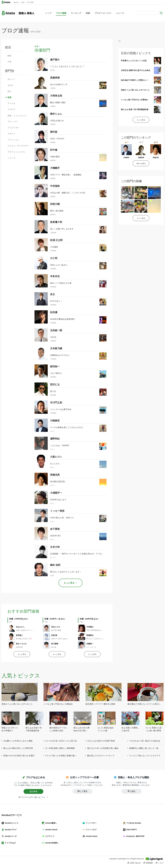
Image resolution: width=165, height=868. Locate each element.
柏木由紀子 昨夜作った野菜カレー (135, 80)
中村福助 (55, 186)
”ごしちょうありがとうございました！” (67, 66)
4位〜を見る (141, 163)
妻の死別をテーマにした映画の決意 (58, 729)
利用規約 (149, 863)
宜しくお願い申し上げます (62, 229)
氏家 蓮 (54, 635)
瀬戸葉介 (55, 60)
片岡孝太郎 (56, 96)
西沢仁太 (55, 384)
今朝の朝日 (55, 157)
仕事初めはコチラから (60, 355)
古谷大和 (55, 547)
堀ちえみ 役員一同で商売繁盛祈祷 (135, 109)
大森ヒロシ (56, 457)
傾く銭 (54, 647)
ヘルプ (161, 863)
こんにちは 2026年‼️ (60, 445)
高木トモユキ (21, 644)
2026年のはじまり (58, 500)
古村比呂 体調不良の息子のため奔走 (136, 70)
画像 (88, 13)
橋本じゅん (56, 114)
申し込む (132, 791)
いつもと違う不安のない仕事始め (134, 100)
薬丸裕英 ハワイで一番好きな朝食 (100, 704)
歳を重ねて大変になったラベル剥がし (144, 704)
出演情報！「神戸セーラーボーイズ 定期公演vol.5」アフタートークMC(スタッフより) (88, 554)
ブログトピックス (103, 13)
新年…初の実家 (57, 211)
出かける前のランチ (59, 84)
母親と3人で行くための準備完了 (10, 729)
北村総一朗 (56, 330)
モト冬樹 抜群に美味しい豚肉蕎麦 (60, 748)
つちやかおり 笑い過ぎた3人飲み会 (145, 741)
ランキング (76, 13)
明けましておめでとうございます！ (66, 572)
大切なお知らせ (57, 120)
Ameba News (91, 836)
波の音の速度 (56, 630)
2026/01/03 (55, 536)
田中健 (54, 150)
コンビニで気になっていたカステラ (145, 755)
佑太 (52, 294)
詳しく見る (82, 791)
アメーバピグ (91, 830)
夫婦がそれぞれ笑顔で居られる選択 (19, 755)
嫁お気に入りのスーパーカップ (101, 755)
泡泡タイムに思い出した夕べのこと (135, 90)
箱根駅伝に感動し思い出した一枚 (144, 748)
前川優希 (55, 644)
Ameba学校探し (52, 843)
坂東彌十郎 (56, 222)
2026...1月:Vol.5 (57, 139)
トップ (48, 13)
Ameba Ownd (51, 830)
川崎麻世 (55, 421)
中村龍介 (90, 627)
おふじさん (55, 463)
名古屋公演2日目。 (58, 481)
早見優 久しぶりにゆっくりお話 (134, 61)
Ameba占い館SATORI (135, 836)
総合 (9, 56)
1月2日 (53, 337)
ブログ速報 (61, 13)
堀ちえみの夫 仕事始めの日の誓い (82, 729)
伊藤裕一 (90, 644)
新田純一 (55, 366)
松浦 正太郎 (56, 240)
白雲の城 (19, 647)
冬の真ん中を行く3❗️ (24, 639)
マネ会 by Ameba (133, 823)
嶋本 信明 (55, 565)
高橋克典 (55, 475)
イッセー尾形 (57, 511)
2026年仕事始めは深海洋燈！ (63, 319)
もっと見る (22, 654)
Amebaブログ (10, 830)
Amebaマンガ (10, 836)
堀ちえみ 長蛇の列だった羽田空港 (18, 748)
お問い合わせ (135, 863)
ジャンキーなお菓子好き (61, 409)
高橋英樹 (55, 78)
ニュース (120, 13)
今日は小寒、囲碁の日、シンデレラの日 (68, 193)
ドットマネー (91, 823)
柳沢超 (54, 132)
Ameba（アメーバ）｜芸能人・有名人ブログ (18, 13)
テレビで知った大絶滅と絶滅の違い (61, 755)
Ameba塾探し (51, 823)
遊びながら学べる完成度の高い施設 (103, 748)
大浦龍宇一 (56, 493)
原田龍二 (19, 635)
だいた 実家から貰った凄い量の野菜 (154, 729)
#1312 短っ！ (56, 301)
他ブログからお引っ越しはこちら (32, 797)
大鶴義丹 (55, 168)
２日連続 (54, 247)
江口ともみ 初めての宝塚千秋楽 (101, 741)
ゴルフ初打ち (56, 373)
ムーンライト (91, 647)
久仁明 (54, 258)
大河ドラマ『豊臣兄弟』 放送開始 (66, 175)
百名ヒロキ (56, 627)
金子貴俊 (55, 529)
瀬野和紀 (55, 439)
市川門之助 (56, 402)
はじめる (33, 791)
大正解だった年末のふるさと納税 (18, 741)
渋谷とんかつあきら (59, 265)
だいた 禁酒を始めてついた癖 (106, 729)
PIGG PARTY (131, 830)
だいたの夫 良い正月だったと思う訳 (61, 741)
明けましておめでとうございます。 (100, 639)
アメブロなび (10, 843)
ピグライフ (49, 836)
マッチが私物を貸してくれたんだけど (67, 427)
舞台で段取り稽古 (58, 102)
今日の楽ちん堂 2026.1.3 (62, 518)
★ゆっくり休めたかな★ (61, 283)
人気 (9, 62)
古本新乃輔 (56, 348)
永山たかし (20, 627)
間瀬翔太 (90, 635)
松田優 (54, 312)
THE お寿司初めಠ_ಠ (94, 630)
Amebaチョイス (11, 823)
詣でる (53, 391)
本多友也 (55, 276)
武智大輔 (55, 204)
